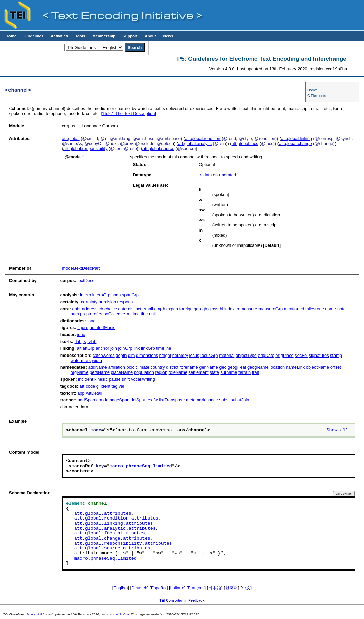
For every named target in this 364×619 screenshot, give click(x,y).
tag (115, 386)
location (277, 367)
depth (121, 355)
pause (115, 379)
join (114, 348)
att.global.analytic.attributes (115, 529)
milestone (315, 309)
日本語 (215, 588)
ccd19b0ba (121, 614)
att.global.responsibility (85, 149)
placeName (122, 372)
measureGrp (271, 309)
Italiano (177, 588)
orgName (80, 372)
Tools (80, 36)
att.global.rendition (203, 138)
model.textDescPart (81, 268)
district (172, 367)
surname (229, 372)
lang (91, 321)
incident (85, 379)
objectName (318, 367)
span (116, 295)
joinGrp (125, 348)
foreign (186, 309)
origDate (266, 355)
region (161, 372)
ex (150, 400)
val (121, 386)
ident (106, 386)
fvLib (92, 341)
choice (111, 309)
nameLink (295, 367)
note (341, 309)
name (330, 309)
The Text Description (128, 114)
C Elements (317, 96)
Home (11, 36)
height (165, 355)
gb (205, 309)
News (168, 36)
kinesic (101, 379)
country (158, 367)
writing (149, 379)
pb (82, 314)
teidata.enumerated (217, 175)
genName (209, 367)
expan (172, 309)
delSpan (139, 400)
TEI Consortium (173, 600)
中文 (246, 588)
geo (223, 367)
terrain (245, 372)
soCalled (112, 314)
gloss (213, 309)
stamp (336, 355)
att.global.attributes (103, 514)
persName (100, 372)
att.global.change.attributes (112, 539)
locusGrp (209, 355)
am (99, 400)
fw (156, 400)
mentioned (294, 309)
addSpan (86, 400)
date (122, 309)
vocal (136, 379)
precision (107, 302)
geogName (258, 367)
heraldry (180, 355)
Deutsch (139, 588)
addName (98, 367)
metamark (196, 400)
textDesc (86, 281)
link (137, 348)
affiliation (117, 367)
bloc (130, 367)
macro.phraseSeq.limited (141, 466)
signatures (319, 355)
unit (152, 314)
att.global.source (158, 149)
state (214, 372)
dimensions (147, 355)
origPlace (284, 355)
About (150, 36)
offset (336, 367)
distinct (135, 309)
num (75, 314)
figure (83, 327)
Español (159, 588)
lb (237, 309)
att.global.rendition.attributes (116, 518)
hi (221, 309)
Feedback (196, 600)
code (90, 386)
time (136, 314)
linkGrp (148, 348)
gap (197, 309)
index (229, 309)
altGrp (89, 348)
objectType (246, 355)
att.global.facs (245, 143)
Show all (338, 430)
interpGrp (101, 295)
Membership (104, 36)
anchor (102, 348)
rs (101, 314)
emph (160, 309)
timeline (164, 348)
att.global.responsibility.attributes (123, 544)
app (81, 393)
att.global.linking (296, 138)
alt (79, 348)
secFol (301, 355)
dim (131, 355)
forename (189, 367)
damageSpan (116, 400)
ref (95, 314)
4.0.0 (41, 614)
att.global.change (295, 143)
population (144, 372)
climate (142, 367)
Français (196, 588)
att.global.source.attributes (112, 548)
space (212, 400)
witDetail (94, 393)
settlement (199, 372)
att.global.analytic (195, 143)
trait (256, 372)
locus (194, 355)
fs (84, 341)
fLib (78, 341)
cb (101, 309)
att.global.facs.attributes (110, 533)
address (90, 309)
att (82, 386)
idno (81, 335)
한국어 (232, 588)
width (97, 360)
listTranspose (172, 400)
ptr (89, 314)
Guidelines (33, 36)
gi (98, 386)
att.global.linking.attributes (114, 524)
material (227, 355)
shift (126, 379)
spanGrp (130, 295)
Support (130, 36)
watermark (81, 360)
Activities (59, 36)
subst (224, 400)
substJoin (240, 400)
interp (85, 295)
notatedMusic (102, 327)
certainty (89, 302)
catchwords (104, 355)
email (148, 309)
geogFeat (237, 367)
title (144, 314)
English (120, 588)
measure (249, 309)
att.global (71, 138)
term (126, 314)
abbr (77, 309)
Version (31, 614)
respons (125, 302)
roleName (178, 372)
